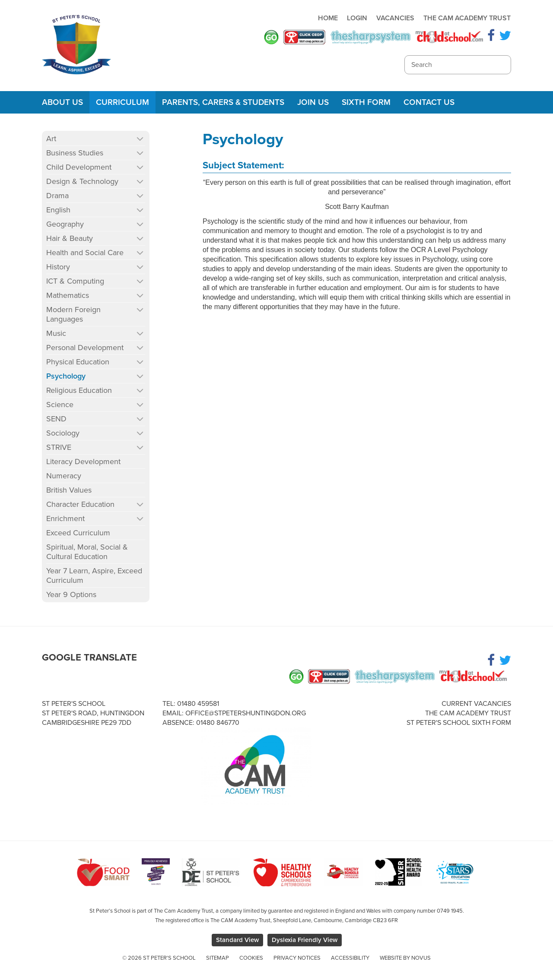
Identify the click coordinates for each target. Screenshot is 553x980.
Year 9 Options (71, 594)
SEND (56, 419)
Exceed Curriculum (78, 533)
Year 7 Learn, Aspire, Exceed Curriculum (94, 575)
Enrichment (65, 518)
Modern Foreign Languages (73, 314)
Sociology (63, 433)
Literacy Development (83, 462)
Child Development (79, 167)
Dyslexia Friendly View (305, 940)
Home (328, 18)
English (58, 210)
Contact (429, 102)
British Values (69, 490)
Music (56, 333)
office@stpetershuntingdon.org (246, 713)
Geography (65, 224)
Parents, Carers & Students (223, 102)
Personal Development (85, 348)
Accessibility (350, 958)
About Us (62, 102)
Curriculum (122, 102)
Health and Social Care (85, 253)
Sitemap (218, 958)
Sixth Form (366, 102)
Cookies (251, 958)
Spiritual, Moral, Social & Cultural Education (87, 552)
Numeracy (64, 476)
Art (51, 139)
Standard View (237, 940)
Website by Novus (405, 958)
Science (60, 405)
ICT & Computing (75, 281)
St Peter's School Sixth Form (459, 723)
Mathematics (68, 295)
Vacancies (395, 18)
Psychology (66, 376)
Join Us (313, 102)
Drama (57, 196)
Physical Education (78, 362)
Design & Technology (82, 181)
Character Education (80, 504)
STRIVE (59, 447)
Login (357, 18)
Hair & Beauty (70, 238)
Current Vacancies (476, 704)
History (58, 267)
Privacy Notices (297, 958)
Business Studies (75, 153)
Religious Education (79, 390)
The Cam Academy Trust (467, 18)
